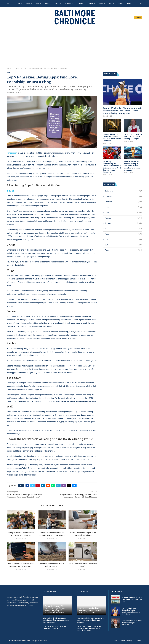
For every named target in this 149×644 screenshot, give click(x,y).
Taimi (10, 191)
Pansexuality (12, 153)
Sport (120, 3)
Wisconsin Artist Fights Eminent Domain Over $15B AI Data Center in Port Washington (56, 620)
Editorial (113, 640)
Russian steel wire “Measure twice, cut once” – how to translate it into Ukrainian (91, 620)
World (47, 3)
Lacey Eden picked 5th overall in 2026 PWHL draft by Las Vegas (133, 136)
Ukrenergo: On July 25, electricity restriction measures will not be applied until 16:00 (89, 628)
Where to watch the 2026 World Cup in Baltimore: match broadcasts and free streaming (132, 166)
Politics (57, 3)
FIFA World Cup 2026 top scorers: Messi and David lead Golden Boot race (112, 138)
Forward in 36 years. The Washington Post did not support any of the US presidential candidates (55, 609)
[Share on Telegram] (58, 486)
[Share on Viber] (64, 486)
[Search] (141, 3)
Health (101, 3)
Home (20, 3)
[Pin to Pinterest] (38, 486)
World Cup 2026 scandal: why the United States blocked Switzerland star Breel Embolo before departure (112, 167)
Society (91, 3)
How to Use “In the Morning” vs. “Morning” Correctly (55, 627)
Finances (80, 3)
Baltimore (29, 3)
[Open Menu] (8, 3)
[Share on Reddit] (48, 486)
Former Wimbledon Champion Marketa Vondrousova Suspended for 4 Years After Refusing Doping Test (123, 111)
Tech (111, 3)
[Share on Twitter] (32, 486)
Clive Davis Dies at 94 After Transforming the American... (132, 623)
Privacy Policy (126, 640)
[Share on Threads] (69, 486)
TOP (124, 239)
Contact (138, 17)
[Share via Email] (74, 486)
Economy (68, 3)
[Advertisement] (75, 44)
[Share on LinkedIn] (43, 486)
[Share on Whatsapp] (53, 486)
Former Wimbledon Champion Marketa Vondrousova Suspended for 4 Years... (131, 611)
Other (129, 3)
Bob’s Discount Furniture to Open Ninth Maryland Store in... (132, 599)
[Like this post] (22, 486)
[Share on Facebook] (27, 486)
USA (38, 3)
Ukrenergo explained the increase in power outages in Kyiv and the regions (90, 610)
